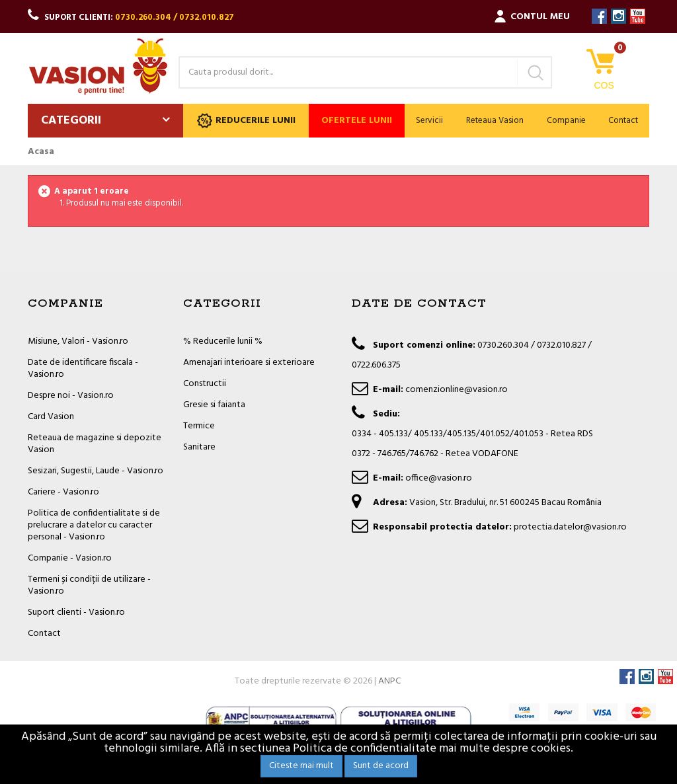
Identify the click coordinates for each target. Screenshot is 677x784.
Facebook (599, 16)
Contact (623, 121)
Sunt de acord (381, 766)
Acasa (41, 152)
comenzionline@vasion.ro (457, 390)
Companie (566, 121)
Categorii (71, 121)
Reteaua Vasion (495, 121)
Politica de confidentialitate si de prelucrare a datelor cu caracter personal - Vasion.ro (94, 525)
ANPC (389, 681)
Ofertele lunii (357, 121)
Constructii (205, 384)
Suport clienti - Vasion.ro (76, 612)
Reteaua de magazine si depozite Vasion (95, 444)
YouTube (638, 16)
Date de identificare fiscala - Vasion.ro (83, 369)
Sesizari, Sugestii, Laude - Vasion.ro (96, 471)
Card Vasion (51, 417)
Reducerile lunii (246, 121)
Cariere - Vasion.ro (63, 492)
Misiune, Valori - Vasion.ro (78, 341)
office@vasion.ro (439, 478)
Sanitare (199, 447)
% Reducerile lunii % (223, 341)
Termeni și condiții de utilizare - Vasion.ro (89, 585)
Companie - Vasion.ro (70, 558)
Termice (199, 426)
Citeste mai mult (301, 766)
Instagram (618, 16)
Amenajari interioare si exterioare (249, 363)
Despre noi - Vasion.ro (71, 396)
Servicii (429, 121)
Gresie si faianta (214, 405)
